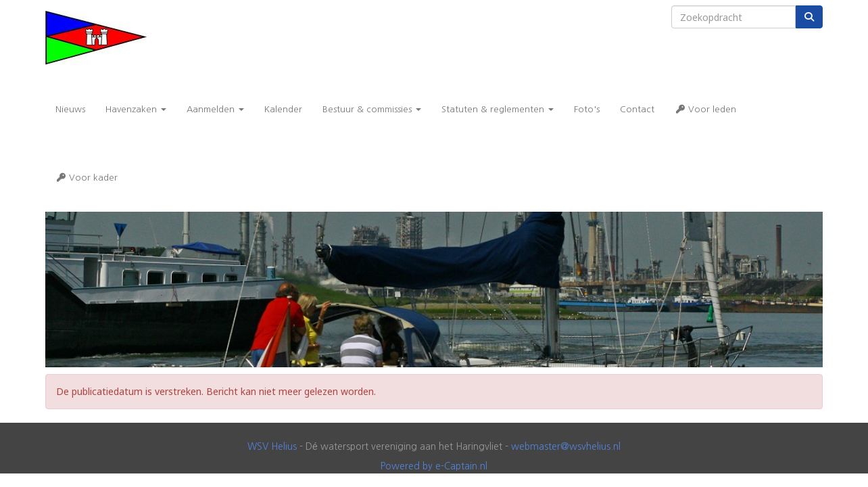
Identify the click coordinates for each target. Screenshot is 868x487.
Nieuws (70, 109)
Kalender (283, 109)
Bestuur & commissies (372, 109)
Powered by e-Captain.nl (434, 466)
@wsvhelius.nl (566, 446)
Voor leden (705, 109)
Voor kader (87, 178)
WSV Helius (272, 446)
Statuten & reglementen (498, 109)
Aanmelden (215, 109)
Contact (637, 109)
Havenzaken (136, 109)
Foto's (587, 109)
